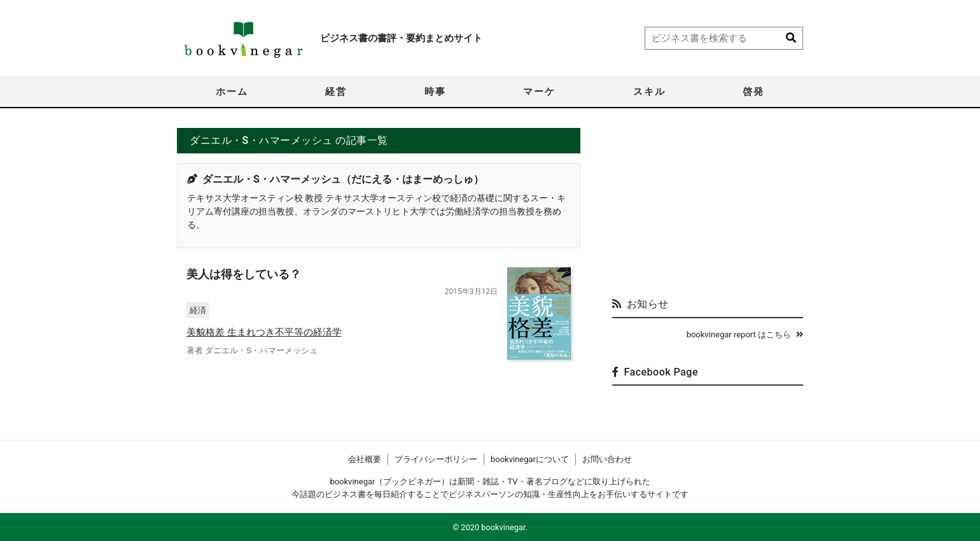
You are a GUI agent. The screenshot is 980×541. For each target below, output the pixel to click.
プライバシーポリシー (436, 459)
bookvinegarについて (530, 459)
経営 (336, 92)
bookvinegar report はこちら (745, 334)
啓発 (753, 92)
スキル (649, 92)
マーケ (539, 92)
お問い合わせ (607, 459)
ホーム (232, 92)
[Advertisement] (708, 207)
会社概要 (365, 459)
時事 (435, 92)
